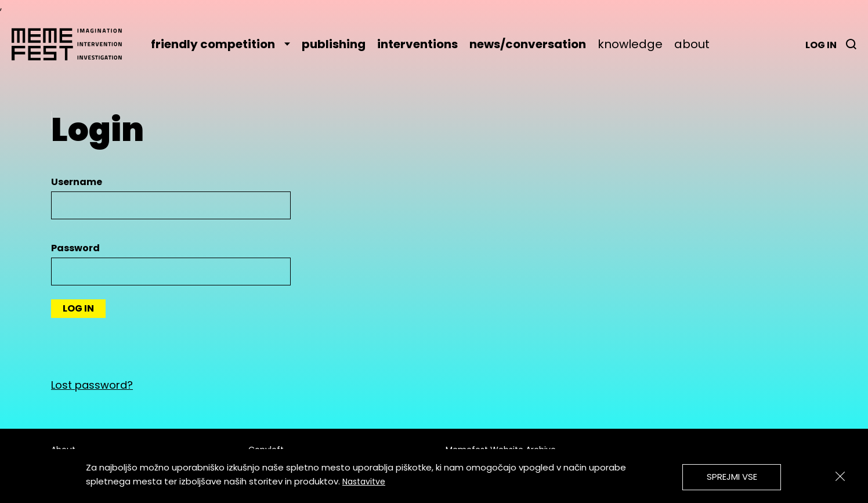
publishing (334, 44)
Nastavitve (364, 482)
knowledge (630, 44)
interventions (417, 44)
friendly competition (220, 44)
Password (75, 248)
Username (77, 182)
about (692, 44)
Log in (821, 45)
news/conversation (528, 44)
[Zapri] (840, 476)
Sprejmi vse (732, 477)
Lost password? (92, 385)
